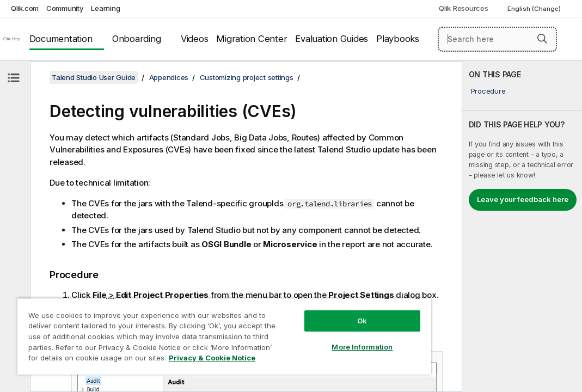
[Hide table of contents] (14, 78)
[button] (542, 39)
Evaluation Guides (332, 39)
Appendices (169, 77)
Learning (105, 8)
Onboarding (137, 39)
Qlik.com (25, 8)
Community (65, 8)
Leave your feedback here (523, 199)
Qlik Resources (464, 8)
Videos (195, 39)
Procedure (488, 91)
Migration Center (252, 39)
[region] (186, 327)
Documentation (61, 39)
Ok (298, 302)
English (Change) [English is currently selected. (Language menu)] (535, 9)
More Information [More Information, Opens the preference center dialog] (298, 328)
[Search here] (497, 39)
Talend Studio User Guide (94, 77)
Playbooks (398, 39)
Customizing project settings (247, 77)
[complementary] (522, 226)
